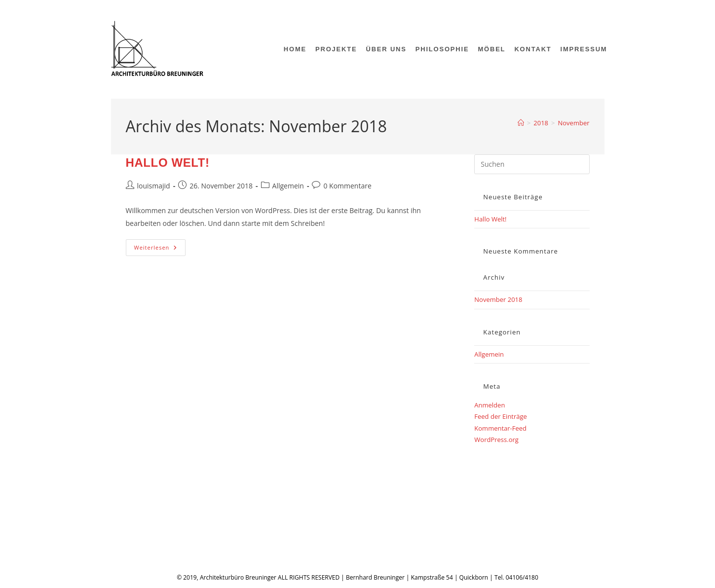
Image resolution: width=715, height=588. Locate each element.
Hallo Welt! (168, 163)
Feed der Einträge (501, 416)
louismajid (154, 186)
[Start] (521, 123)
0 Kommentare (347, 186)
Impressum (151, 525)
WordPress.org (496, 440)
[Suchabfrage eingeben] (532, 164)
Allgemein (288, 186)
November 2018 (498, 299)
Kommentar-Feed (500, 428)
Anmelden (489, 405)
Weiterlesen (160, 249)
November (573, 123)
